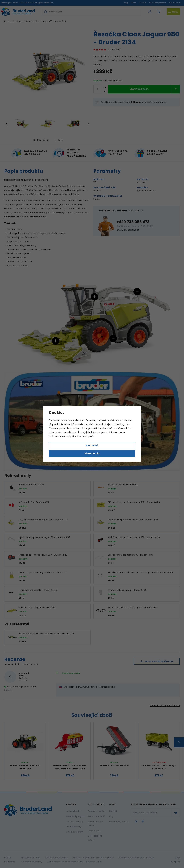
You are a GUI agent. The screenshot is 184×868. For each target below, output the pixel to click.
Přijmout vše (92, 454)
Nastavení (92, 446)
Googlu (87, 428)
